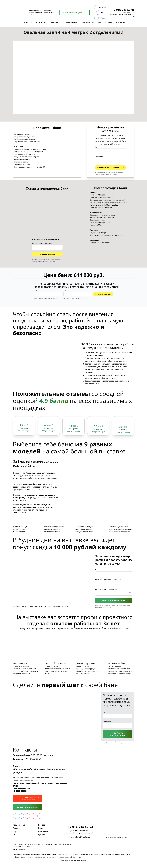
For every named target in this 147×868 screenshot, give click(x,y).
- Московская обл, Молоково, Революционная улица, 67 (122, 15)
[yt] (28, 816)
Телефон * (99, 157)
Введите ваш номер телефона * (108, 579)
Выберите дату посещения (106, 589)
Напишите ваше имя (104, 570)
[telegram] (100, 18)
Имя (96, 147)
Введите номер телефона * (43, 243)
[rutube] (40, 816)
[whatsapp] (100, 7)
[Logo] (20, 13)
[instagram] (34, 816)
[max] (100, 13)
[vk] (22, 816)
